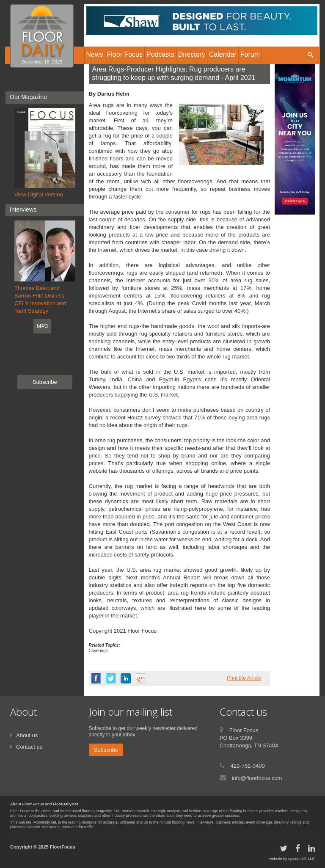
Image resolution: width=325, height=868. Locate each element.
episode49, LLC (302, 859)
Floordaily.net (45, 822)
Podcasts (160, 54)
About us (27, 735)
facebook (96, 678)
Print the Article (244, 678)
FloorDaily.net (65, 804)
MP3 (43, 326)
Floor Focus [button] (125, 54)
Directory (192, 54)
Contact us (29, 747)
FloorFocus (63, 847)
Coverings (98, 651)
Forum (250, 54)
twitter (111, 678)
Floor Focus (20, 811)
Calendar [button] (223, 54)
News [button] (95, 54)
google (141, 678)
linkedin (126, 678)
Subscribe (45, 382)
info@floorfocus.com (257, 778)
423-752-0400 (248, 766)
